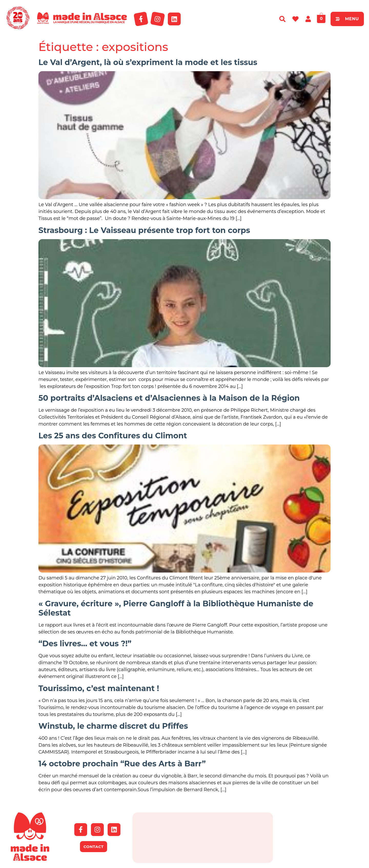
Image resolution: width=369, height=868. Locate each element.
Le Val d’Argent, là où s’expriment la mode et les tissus (148, 62)
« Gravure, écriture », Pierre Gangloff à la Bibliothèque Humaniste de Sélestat (176, 608)
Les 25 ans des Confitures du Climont (113, 436)
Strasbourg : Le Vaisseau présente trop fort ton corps (144, 230)
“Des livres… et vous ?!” (85, 644)
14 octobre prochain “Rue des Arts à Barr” (122, 764)
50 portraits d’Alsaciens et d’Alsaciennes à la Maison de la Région (169, 398)
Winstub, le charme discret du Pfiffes (113, 726)
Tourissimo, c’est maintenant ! (99, 688)
